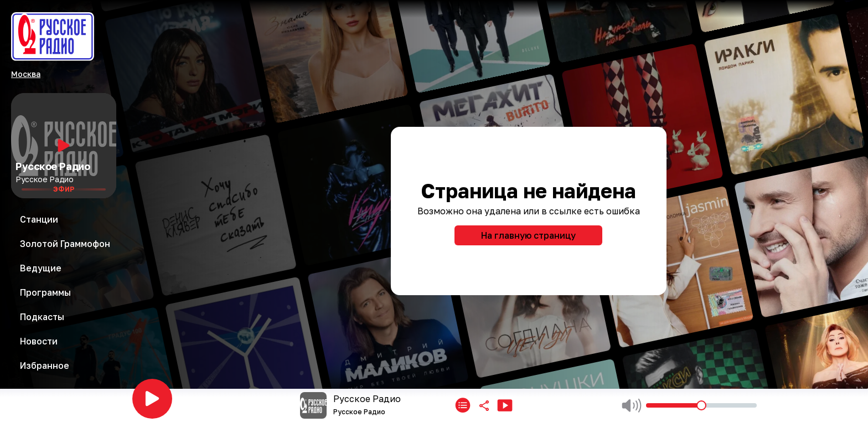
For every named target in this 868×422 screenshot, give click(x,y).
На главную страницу (528, 235)
